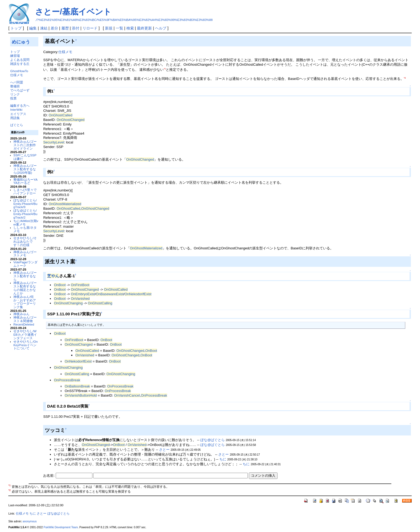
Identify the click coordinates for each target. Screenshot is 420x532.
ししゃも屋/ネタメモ (25, 229)
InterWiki (16, 110)
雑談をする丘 (20, 64)
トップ (16, 28)
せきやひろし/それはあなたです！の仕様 (25, 241)
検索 (130, 28)
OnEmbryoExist (83, 294)
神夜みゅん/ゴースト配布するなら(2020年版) (25, 169)
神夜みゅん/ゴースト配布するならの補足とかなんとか (25, 288)
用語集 (15, 118)
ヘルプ (161, 28)
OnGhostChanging (68, 303)
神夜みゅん (21, 314)
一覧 (119, 28)
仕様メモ (17, 75)
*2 (405, 78)
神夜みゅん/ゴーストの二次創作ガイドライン (25, 145)
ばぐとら (17, 125)
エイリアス (18, 114)
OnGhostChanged (70, 120)
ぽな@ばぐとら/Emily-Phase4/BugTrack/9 (25, 204)
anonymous (30, 521)
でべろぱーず (20, 90)
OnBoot (60, 285)
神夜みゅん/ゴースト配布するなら (25, 276)
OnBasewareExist (110, 294)
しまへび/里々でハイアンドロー (25, 191)
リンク (15, 94)
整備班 (15, 86)
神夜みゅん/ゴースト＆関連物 (25, 319)
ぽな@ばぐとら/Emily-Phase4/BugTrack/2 (25, 214)
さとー (164, 450)
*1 (165, 69)
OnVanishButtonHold (81, 395)
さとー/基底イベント (73, 12)
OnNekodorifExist (138, 294)
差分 (54, 28)
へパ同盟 (17, 82)
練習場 (15, 56)
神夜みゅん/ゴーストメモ (25, 254)
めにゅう (21, 42)
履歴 (65, 28)
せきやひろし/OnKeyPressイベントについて (26, 345)
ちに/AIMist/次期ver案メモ (26, 223)
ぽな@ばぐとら (213, 440)
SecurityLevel (54, 142)
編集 (33, 28)
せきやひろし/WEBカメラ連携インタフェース (25, 335)
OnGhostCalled (61, 115)
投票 (13, 98)
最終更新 (144, 28)
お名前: (49, 476)
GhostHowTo (19, 71)
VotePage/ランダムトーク (25, 264)
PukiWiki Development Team (61, 527)
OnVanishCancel (127, 395)
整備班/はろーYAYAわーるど (25, 181)
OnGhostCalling (100, 303)
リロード (90, 28)
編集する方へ (20, 106)
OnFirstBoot (80, 285)
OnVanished (80, 299)
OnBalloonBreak (77, 386)
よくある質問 (20, 60)
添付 (76, 28)
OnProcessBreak (67, 380)
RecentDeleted (24, 324)
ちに (223, 459)
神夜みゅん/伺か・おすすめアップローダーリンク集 (25, 302)
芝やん (53, 276)
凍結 (44, 28)
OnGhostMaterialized (65, 204)
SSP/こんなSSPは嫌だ (25, 157)
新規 (109, 28)
